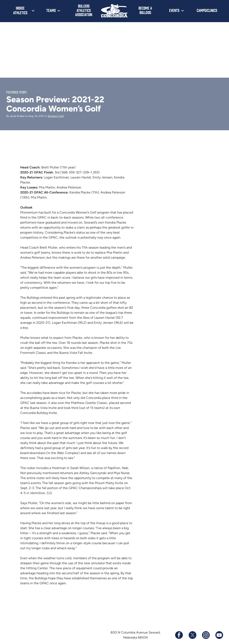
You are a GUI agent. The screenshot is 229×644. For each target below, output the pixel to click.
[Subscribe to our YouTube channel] (219, 635)
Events (174, 10)
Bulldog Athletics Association (84, 10)
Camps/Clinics (207, 10)
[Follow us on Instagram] (206, 635)
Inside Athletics (20, 10)
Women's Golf (56, 116)
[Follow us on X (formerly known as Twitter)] (192, 635)
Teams (51, 10)
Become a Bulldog (145, 10)
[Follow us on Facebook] (179, 635)
